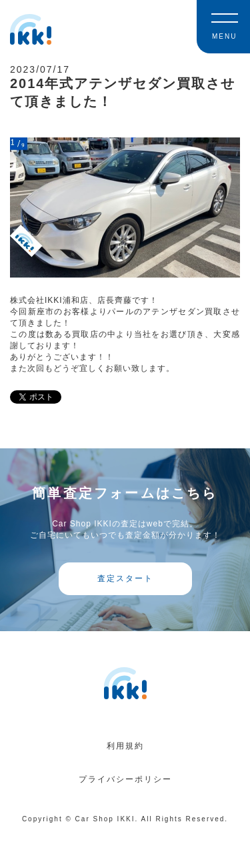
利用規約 (125, 746)
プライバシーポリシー (125, 779)
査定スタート (125, 578)
